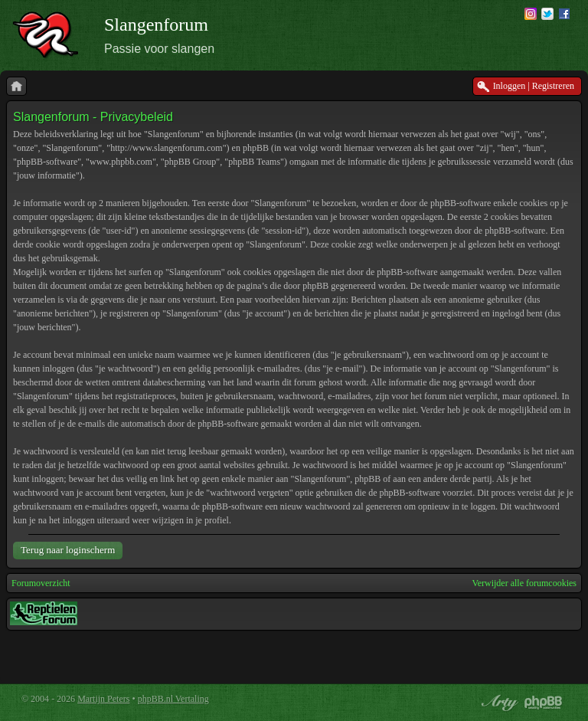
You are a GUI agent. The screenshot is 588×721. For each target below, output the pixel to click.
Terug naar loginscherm (68, 550)
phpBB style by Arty (498, 703)
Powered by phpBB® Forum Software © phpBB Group (544, 703)
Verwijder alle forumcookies (524, 583)
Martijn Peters (103, 699)
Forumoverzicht (41, 583)
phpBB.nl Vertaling (173, 699)
